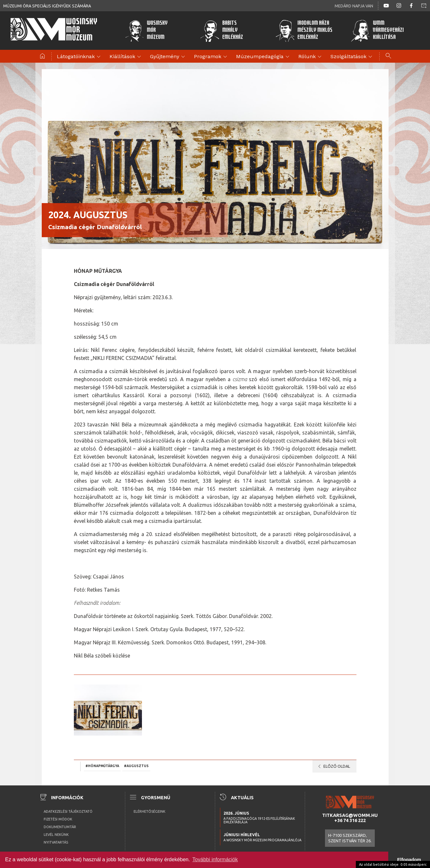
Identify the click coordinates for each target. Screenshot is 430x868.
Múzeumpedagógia (264, 57)
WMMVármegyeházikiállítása (377, 31)
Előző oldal (333, 766)
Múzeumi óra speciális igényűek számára (47, 6)
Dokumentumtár (60, 827)
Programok (211, 57)
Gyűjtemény (168, 57)
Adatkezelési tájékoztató (68, 811)
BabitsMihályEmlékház (221, 31)
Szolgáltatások (352, 57)
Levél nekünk (56, 835)
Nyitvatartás (56, 842)
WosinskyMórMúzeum (146, 31)
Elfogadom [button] (409, 860)
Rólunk (311, 57)
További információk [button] (215, 859)
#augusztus (136, 766)
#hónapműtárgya (102, 766)
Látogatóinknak (80, 57)
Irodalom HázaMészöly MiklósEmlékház (303, 31)
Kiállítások (126, 57)
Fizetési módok (58, 819)
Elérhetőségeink (149, 811)
